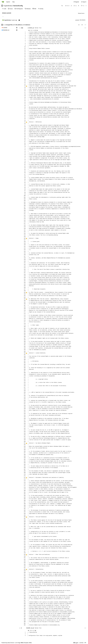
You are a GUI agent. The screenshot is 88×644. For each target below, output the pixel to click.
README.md (29, 628)
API (85, 643)
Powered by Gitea (6, 643)
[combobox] (79, 25)
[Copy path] (33, 28)
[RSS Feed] (62, 6)
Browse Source (81, 13)
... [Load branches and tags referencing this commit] (3, 17)
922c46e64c (83, 20)
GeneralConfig (18, 6)
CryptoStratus (8, 6)
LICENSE (30, 28)
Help (13, 2)
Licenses (81, 643)
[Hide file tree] (2, 25)
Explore (8, 2)
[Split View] (82, 25)
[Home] (3, 2)
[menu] (85, 25)
